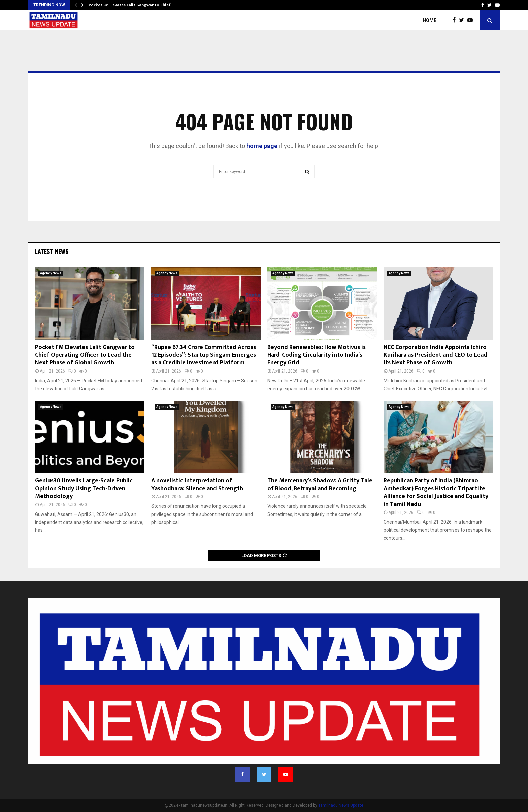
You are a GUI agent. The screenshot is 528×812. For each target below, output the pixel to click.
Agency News (51, 273)
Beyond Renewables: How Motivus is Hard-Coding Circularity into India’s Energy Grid (317, 355)
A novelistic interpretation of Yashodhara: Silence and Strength (197, 484)
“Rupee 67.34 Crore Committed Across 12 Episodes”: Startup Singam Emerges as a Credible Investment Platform (204, 355)
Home (430, 20)
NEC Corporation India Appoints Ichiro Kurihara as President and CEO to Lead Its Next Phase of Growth (435, 355)
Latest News (52, 251)
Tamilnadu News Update (341, 805)
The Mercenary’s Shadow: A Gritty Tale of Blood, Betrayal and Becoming (320, 484)
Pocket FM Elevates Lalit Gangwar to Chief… (131, 5)
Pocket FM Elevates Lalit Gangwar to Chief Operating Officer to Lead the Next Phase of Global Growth (85, 355)
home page (262, 146)
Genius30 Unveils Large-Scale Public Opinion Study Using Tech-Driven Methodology (84, 488)
